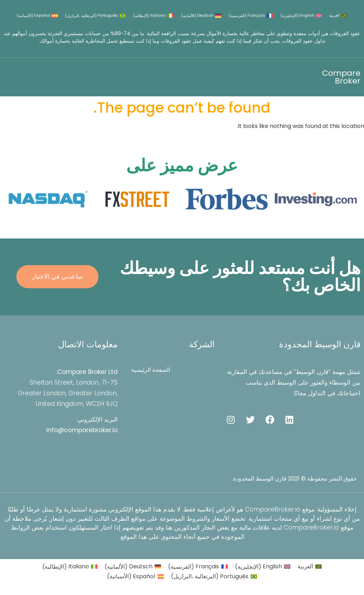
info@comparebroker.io (82, 430)
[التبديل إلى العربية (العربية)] (338, 16)
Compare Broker (341, 77)
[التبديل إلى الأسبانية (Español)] (37, 16)
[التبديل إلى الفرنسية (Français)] (251, 16)
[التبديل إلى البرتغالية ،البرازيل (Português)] (95, 16)
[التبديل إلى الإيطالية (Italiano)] (153, 16)
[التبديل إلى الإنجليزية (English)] (301, 16)
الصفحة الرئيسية (151, 370)
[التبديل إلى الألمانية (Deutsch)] (201, 16)
